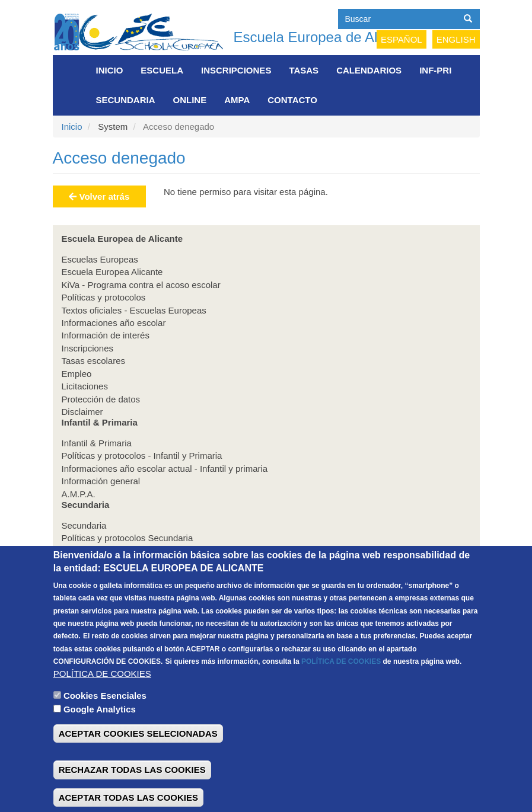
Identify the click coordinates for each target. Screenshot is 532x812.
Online (190, 100)
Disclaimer (82, 412)
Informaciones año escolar (114, 323)
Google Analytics (100, 733)
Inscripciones (236, 70)
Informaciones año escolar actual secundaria (150, 550)
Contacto (292, 100)
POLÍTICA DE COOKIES (341, 686)
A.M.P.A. (79, 494)
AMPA (237, 100)
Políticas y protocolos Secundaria (128, 538)
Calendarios (369, 70)
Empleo (77, 374)
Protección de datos (101, 399)
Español (402, 39)
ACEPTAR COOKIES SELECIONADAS (138, 758)
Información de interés (106, 335)
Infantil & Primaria (97, 443)
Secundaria (126, 100)
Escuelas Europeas (100, 259)
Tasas (304, 70)
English (456, 39)
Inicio (110, 70)
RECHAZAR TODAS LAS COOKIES (132, 794)
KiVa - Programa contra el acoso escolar (141, 285)
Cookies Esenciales (105, 720)
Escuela (162, 70)
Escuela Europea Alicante (112, 272)
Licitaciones (85, 386)
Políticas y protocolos (104, 297)
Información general (101, 481)
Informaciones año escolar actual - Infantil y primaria (165, 469)
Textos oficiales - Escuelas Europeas (134, 310)
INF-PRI (435, 70)
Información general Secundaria (125, 563)
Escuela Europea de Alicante (325, 37)
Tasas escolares (94, 361)
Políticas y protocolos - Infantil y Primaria (142, 455)
